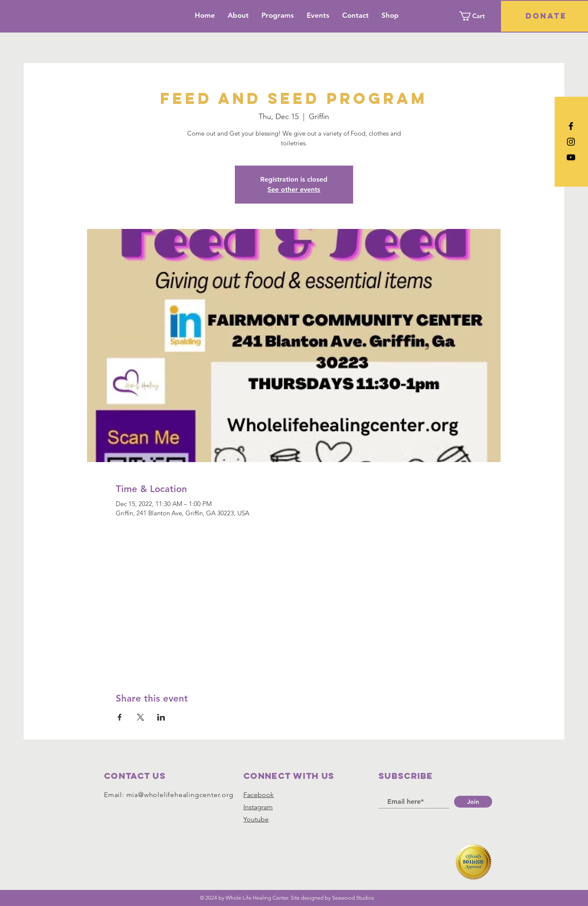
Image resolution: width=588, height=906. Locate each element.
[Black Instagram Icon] (571, 142)
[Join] (473, 802)
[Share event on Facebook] (120, 717)
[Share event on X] (140, 717)
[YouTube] (571, 157)
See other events (294, 189)
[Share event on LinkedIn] (161, 717)
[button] (477, 16)
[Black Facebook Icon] (571, 126)
